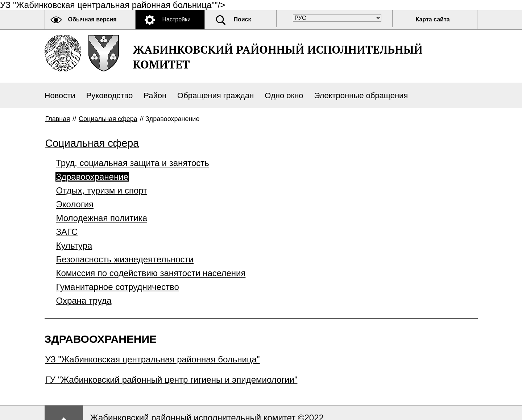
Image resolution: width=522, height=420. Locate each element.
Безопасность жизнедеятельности (125, 259)
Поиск (243, 19)
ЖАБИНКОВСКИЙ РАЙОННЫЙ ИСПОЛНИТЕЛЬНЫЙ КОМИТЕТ (278, 57)
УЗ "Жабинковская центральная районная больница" (153, 359)
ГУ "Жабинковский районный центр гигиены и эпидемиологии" (171, 380)
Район (155, 95)
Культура (74, 246)
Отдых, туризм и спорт (102, 190)
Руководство (110, 95)
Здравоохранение (92, 177)
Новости (60, 95)
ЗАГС (67, 232)
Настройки (177, 19)
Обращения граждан (216, 95)
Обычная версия (92, 19)
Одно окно (284, 95)
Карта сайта (433, 19)
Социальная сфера (108, 119)
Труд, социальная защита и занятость (133, 163)
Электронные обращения (361, 95)
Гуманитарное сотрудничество (118, 287)
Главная (58, 119)
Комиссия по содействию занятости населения (151, 273)
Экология (75, 204)
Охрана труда (84, 301)
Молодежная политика (102, 218)
